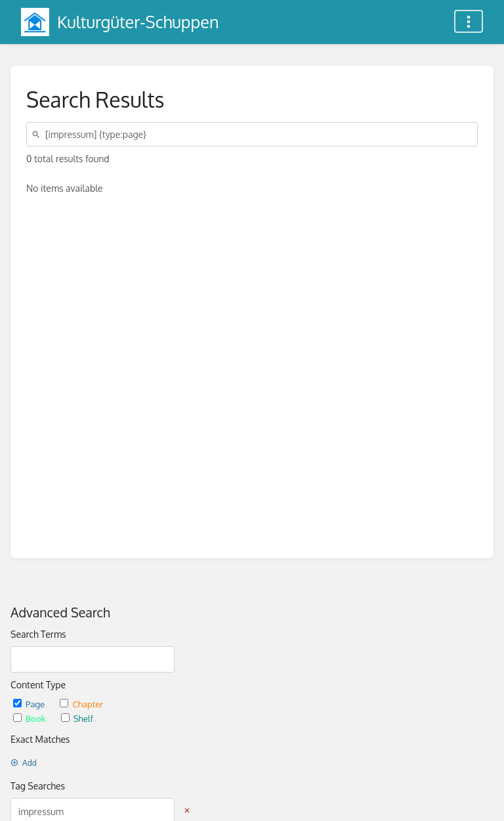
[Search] (38, 134)
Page (30, 704)
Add (24, 763)
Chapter (81, 704)
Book (31, 718)
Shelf (77, 718)
